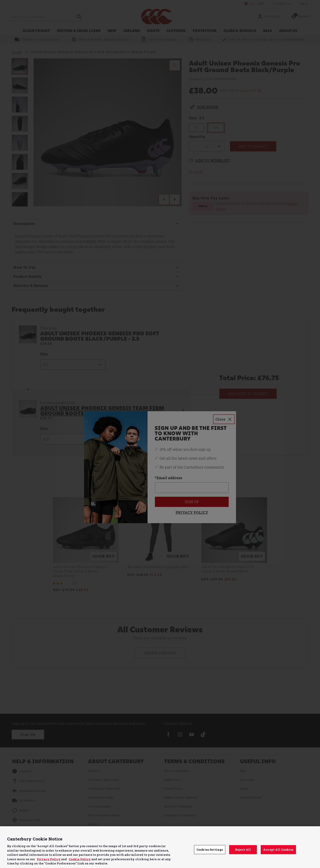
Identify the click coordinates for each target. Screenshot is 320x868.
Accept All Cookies (278, 849)
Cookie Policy (80, 859)
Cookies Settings (210, 849)
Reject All (243, 849)
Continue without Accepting (299, 832)
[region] (160, 847)
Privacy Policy (49, 859)
